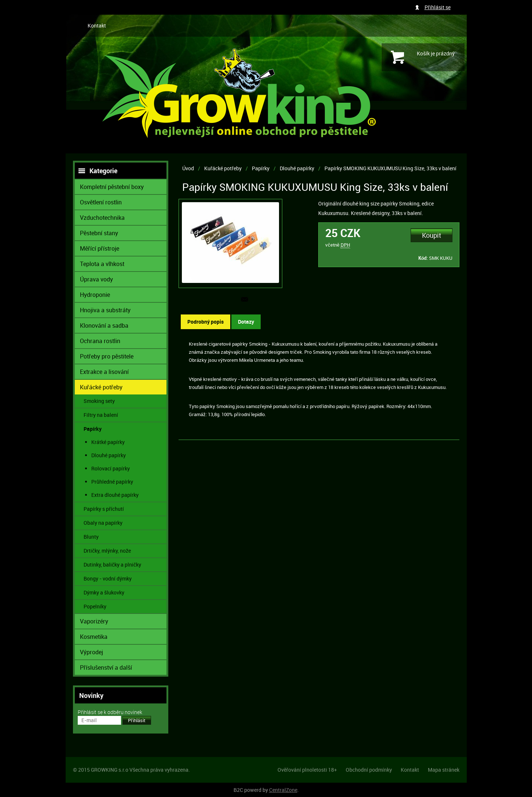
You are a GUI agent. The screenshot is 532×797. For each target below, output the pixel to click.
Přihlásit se (438, 7)
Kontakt (97, 26)
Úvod (188, 168)
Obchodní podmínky (369, 770)
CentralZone (283, 790)
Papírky (261, 168)
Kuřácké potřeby (223, 168)
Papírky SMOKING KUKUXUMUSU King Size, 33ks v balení (390, 168)
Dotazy (246, 322)
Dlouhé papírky (297, 168)
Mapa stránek (444, 770)
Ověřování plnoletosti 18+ (307, 770)
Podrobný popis (206, 322)
